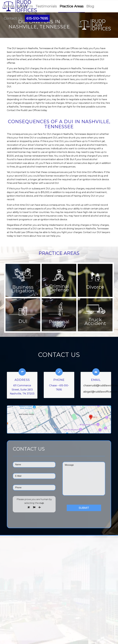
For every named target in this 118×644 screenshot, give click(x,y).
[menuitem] (9, 6)
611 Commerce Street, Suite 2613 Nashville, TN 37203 (22, 390)
